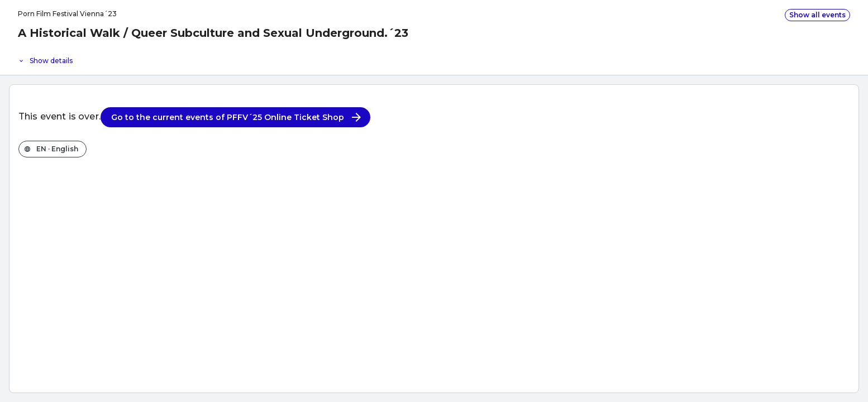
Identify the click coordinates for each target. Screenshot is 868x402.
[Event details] (434, 58)
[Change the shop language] (53, 149)
